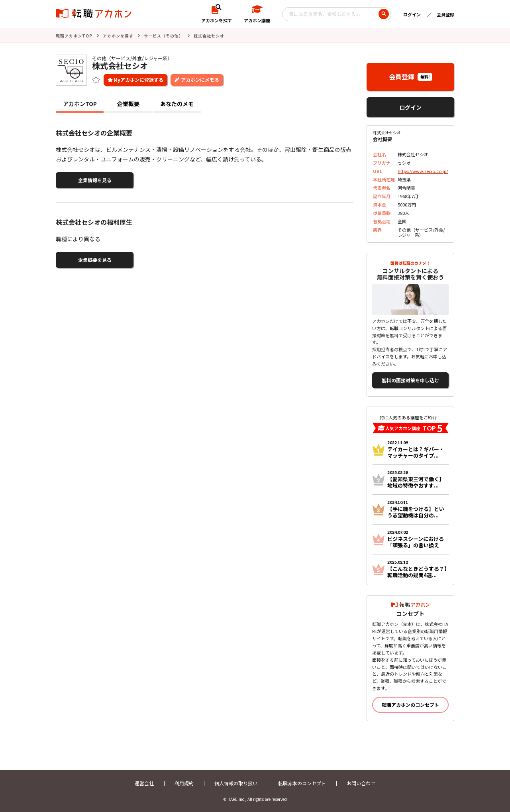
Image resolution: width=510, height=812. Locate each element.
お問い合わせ (361, 783)
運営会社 (144, 783)
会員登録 (445, 14)
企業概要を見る (95, 260)
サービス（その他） (164, 36)
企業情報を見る (95, 180)
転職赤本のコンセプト (302, 783)
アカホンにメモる (200, 80)
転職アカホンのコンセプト (410, 705)
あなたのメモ (177, 104)
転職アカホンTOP (74, 36)
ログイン (412, 14)
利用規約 (184, 783)
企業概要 (128, 104)
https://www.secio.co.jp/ (423, 171)
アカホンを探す (118, 36)
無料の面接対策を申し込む (410, 380)
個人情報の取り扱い (236, 783)
